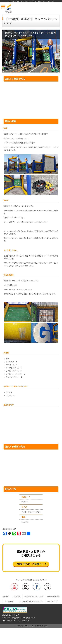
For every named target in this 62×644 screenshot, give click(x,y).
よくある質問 (9, 601)
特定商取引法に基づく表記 (34, 597)
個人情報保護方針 (53, 597)
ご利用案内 (17, 597)
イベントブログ (52, 601)
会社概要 (6, 597)
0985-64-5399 (11, 621)
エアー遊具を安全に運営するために (30, 601)
